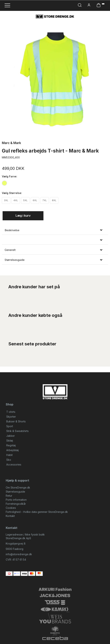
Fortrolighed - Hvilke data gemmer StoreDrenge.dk (37, 512)
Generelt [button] (10, 250)
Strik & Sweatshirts (17, 431)
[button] (55, 240)
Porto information (16, 500)
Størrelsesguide (15, 492)
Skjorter (11, 417)
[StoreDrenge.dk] (55, 16)
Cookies (11, 508)
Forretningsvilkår (16, 504)
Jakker (11, 436)
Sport (10, 426)
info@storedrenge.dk (19, 554)
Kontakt (10, 516)
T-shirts (11, 412)
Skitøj (10, 441)
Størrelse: (12, 193)
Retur (9, 496)
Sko (9, 460)
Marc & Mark (11, 143)
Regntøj (11, 445)
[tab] (55, 230)
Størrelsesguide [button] (15, 260)
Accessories (14, 464)
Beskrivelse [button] (12, 230)
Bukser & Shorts (16, 421)
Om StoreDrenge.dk (18, 488)
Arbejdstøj (12, 450)
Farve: (10, 176)
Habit (9, 455)
